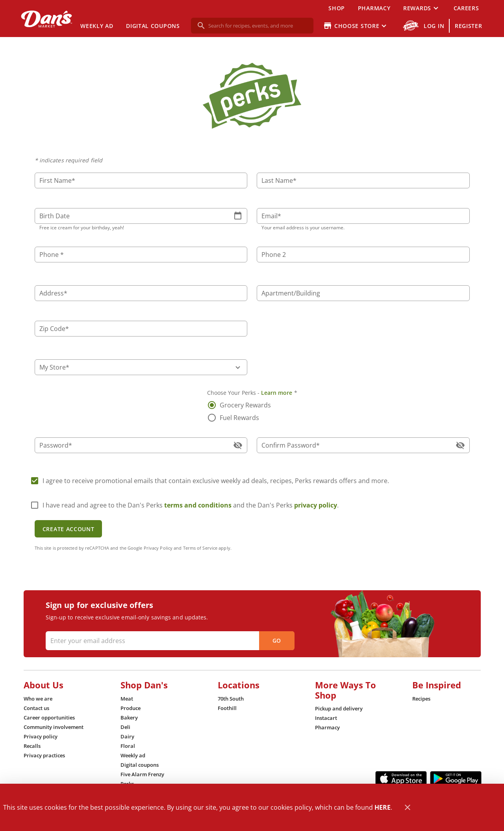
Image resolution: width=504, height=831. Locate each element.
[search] (258, 26)
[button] (422, 8)
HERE (383, 807)
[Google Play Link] (456, 779)
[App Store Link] (401, 779)
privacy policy (316, 505)
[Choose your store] (356, 26)
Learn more (277, 393)
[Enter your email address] (169, 641)
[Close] (407, 808)
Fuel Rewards (239, 418)
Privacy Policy (158, 548)
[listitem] (38, 699)
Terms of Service (200, 548)
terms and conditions (198, 505)
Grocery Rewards (245, 405)
